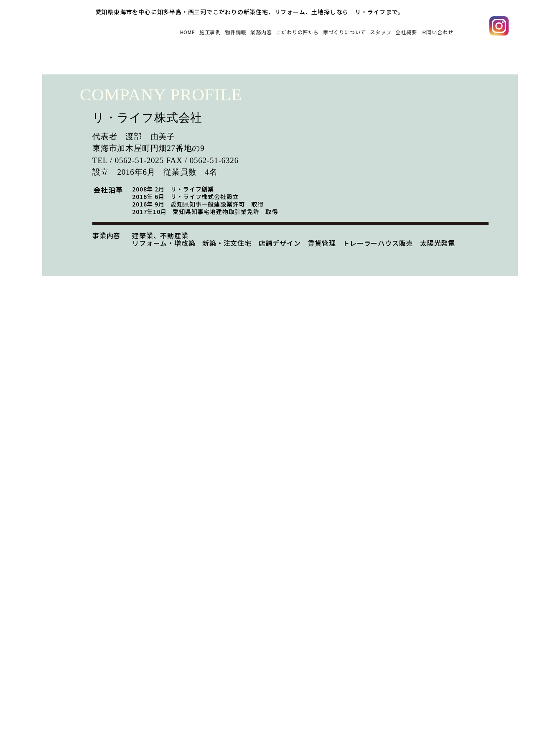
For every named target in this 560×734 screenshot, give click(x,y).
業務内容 (207, 31)
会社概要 (393, 31)
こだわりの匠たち (254, 31)
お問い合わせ (432, 31)
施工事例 (143, 31)
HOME (114, 31)
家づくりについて (314, 31)
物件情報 (175, 31)
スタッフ (360, 31)
